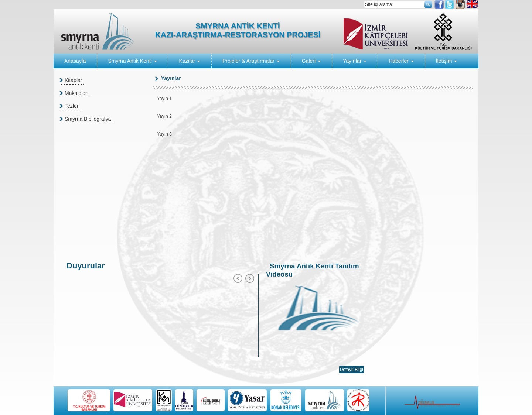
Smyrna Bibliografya (88, 119)
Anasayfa (75, 61)
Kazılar (190, 61)
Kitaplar (73, 80)
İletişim (446, 61)
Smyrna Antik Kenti (132, 61)
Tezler (71, 106)
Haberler (401, 61)
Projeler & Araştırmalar (251, 61)
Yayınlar (355, 61)
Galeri (311, 61)
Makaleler (76, 93)
